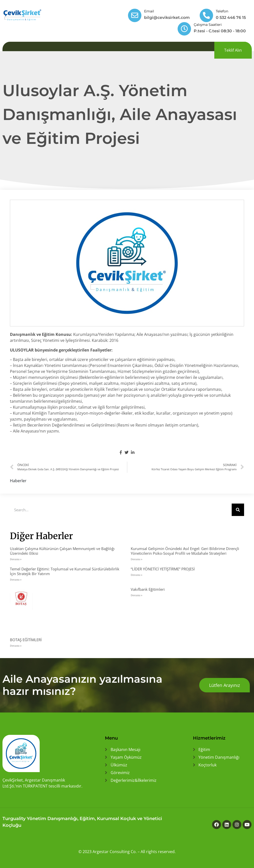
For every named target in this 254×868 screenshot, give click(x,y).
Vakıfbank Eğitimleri (148, 589)
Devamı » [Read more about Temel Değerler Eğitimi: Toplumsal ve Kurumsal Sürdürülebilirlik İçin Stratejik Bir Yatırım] (16, 580)
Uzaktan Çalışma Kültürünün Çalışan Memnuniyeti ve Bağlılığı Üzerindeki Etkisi (62, 551)
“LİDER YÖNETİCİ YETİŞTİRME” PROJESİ (163, 569)
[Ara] (238, 510)
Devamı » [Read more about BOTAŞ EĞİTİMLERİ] (16, 646)
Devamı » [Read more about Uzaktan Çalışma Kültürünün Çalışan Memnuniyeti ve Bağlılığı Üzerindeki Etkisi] (16, 559)
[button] (233, 50)
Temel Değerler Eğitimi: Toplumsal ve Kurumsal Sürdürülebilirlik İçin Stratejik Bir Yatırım (65, 571)
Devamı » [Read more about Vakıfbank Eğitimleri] (137, 595)
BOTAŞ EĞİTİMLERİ (26, 640)
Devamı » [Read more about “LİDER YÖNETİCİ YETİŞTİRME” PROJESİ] (137, 575)
